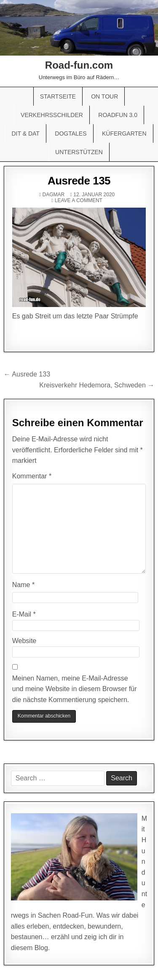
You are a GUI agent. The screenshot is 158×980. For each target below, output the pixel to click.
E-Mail (24, 614)
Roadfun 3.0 (118, 115)
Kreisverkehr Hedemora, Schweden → (97, 385)
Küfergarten (124, 134)
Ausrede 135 (79, 181)
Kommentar (32, 476)
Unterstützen (79, 152)
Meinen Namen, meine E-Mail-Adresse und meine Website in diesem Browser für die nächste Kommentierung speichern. (75, 689)
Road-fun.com (79, 65)
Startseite (58, 96)
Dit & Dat (25, 134)
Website (24, 641)
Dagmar (53, 195)
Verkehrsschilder (52, 115)
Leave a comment (79, 200)
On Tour (104, 96)
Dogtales (71, 134)
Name (23, 585)
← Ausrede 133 (27, 374)
